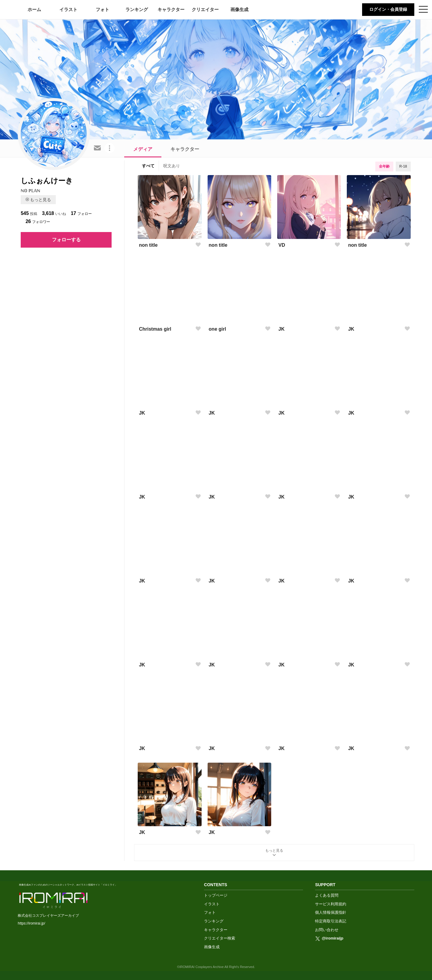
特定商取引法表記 (331, 921)
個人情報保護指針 (331, 912)
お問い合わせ (327, 930)
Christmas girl (155, 329)
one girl (217, 329)
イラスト (68, 9)
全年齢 (384, 166)
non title (148, 245)
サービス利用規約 (331, 904)
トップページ (216, 895)
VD (282, 245)
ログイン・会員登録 (388, 9)
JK (281, 329)
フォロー (81, 213)
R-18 (403, 166)
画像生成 (239, 9)
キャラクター (171, 9)
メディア (143, 149)
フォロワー (38, 221)
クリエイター (205, 9)
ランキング (137, 9)
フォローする (66, 240)
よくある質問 (327, 895)
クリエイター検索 (220, 938)
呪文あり (172, 166)
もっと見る (38, 200)
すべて (148, 166)
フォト (102, 9)
